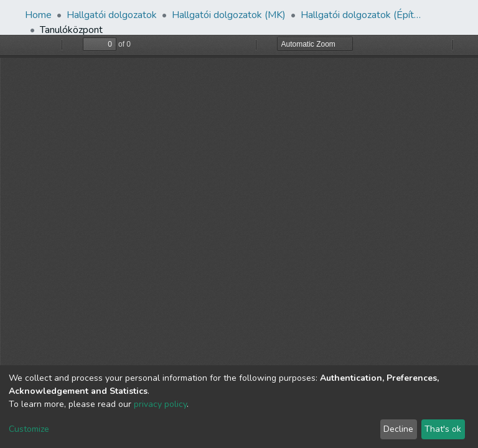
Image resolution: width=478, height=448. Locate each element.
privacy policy (160, 404)
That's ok (443, 429)
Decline (398, 429)
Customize (29, 429)
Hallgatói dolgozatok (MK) (229, 15)
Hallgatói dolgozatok (112, 15)
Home (38, 15)
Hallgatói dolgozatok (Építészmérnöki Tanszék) (363, 15)
